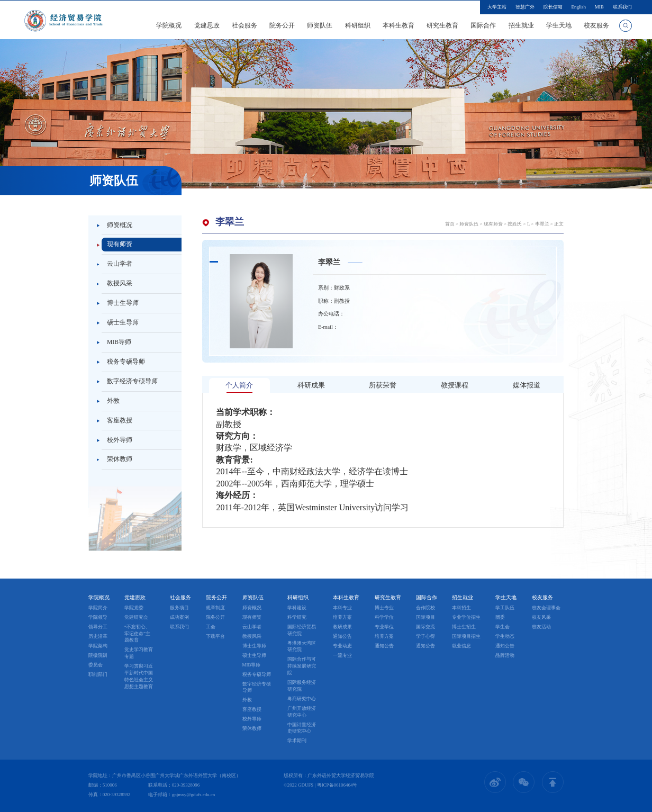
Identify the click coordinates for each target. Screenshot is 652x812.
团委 (500, 617)
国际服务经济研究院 (302, 686)
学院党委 (134, 608)
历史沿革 (98, 636)
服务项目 (179, 608)
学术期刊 (297, 741)
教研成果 (342, 627)
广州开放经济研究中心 (302, 712)
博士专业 (384, 608)
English (578, 7)
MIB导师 (119, 342)
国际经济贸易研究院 (302, 630)
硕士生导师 (123, 322)
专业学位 (384, 627)
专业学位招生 (466, 617)
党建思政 (207, 25)
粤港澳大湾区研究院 (302, 647)
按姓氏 (515, 224)
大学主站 (497, 7)
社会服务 (245, 25)
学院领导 (98, 617)
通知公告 (342, 636)
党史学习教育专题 (139, 653)
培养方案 (342, 617)
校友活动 (541, 627)
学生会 (502, 627)
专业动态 (342, 646)
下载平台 (215, 636)
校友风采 (541, 617)
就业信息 (461, 646)
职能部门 (98, 674)
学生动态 (505, 636)
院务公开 (282, 25)
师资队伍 (320, 25)
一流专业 (342, 655)
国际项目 (425, 617)
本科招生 (461, 608)
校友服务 (596, 25)
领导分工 (98, 627)
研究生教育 (442, 25)
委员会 (96, 665)
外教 (113, 401)
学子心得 (425, 636)
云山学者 (120, 264)
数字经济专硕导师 (132, 381)
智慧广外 (525, 7)
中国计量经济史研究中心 (302, 728)
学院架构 (98, 646)
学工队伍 (505, 608)
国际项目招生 (466, 636)
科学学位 (384, 617)
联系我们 (622, 7)
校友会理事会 (546, 608)
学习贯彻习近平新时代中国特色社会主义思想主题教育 (139, 676)
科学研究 (297, 617)
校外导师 (120, 440)
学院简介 (98, 608)
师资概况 (120, 225)
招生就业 (521, 25)
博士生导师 (123, 303)
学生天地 (559, 25)
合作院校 (425, 608)
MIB (599, 7)
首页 (450, 224)
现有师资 (120, 244)
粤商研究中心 (302, 699)
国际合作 (483, 25)
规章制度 (215, 608)
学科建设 (297, 608)
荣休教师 (120, 459)
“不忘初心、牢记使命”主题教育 (137, 634)
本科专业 (342, 608)
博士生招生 (464, 627)
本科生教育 (399, 25)
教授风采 (120, 283)
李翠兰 (542, 224)
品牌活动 (505, 655)
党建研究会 (136, 617)
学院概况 (169, 25)
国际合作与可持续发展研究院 (302, 666)
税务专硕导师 (126, 362)
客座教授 (120, 420)
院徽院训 (98, 655)
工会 (211, 627)
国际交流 (425, 627)
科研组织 (358, 25)
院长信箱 (553, 7)
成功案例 (179, 617)
